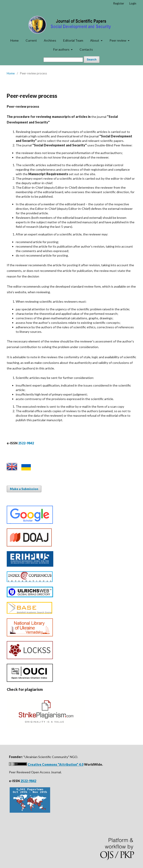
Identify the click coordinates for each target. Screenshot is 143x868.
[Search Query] (63, 60)
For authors (62, 49)
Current (31, 40)
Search (92, 59)
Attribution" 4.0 (71, 764)
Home (15, 40)
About (95, 40)
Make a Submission (24, 489)
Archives (50, 40)
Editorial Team (73, 40)
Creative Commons (42, 764)
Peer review (118, 40)
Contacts (86, 49)
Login (133, 3)
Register (119, 3)
